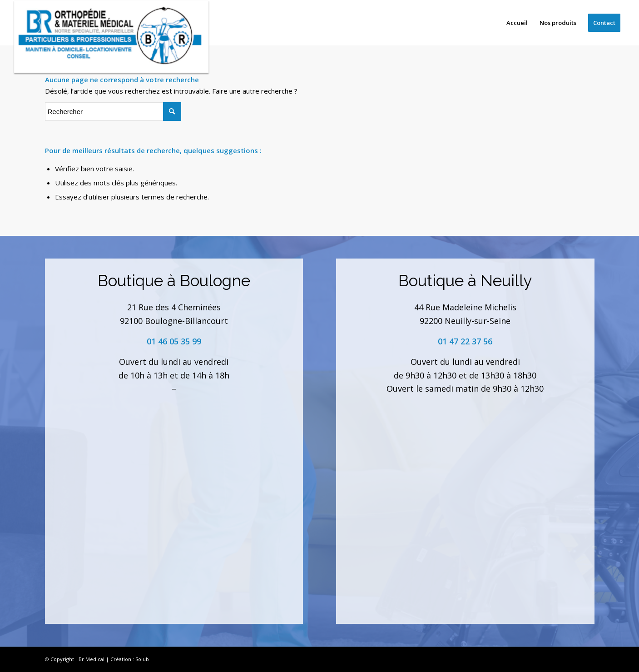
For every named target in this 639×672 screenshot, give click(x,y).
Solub (142, 659)
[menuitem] (517, 23)
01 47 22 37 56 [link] (465, 341)
